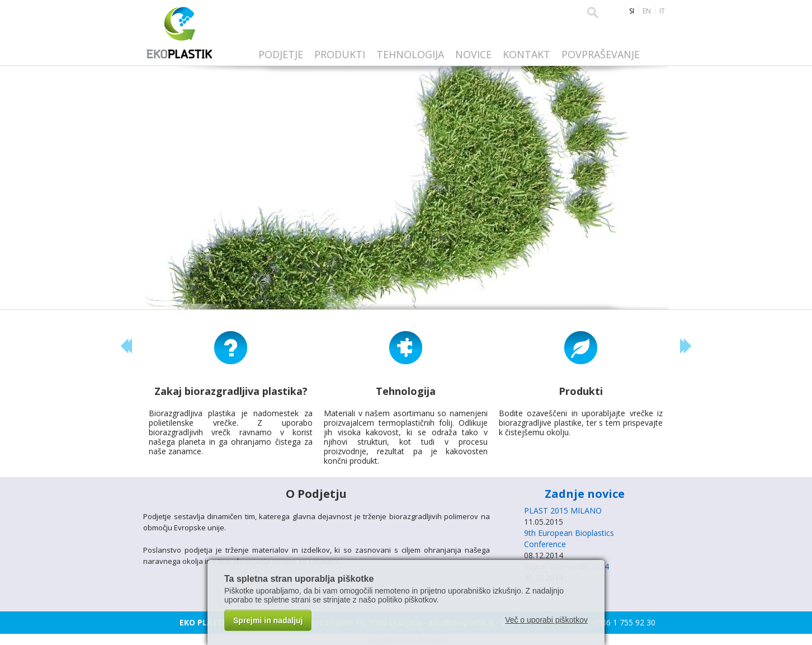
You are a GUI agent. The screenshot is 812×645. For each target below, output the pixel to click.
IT (662, 11)
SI (632, 11)
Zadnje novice (585, 494)
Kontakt (527, 54)
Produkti (340, 54)
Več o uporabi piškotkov (546, 620)
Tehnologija (410, 54)
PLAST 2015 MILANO (563, 510)
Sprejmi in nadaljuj (268, 620)
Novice (473, 54)
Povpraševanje (601, 54)
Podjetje (281, 54)
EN (647, 11)
